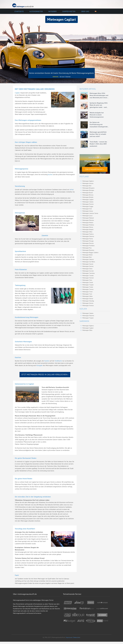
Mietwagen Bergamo (88, 188)
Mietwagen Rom (87, 257)
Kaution (47, 361)
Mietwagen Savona (88, 266)
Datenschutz (77, 637)
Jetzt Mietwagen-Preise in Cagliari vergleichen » (45, 375)
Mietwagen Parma (88, 239)
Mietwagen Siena (87, 269)
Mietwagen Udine (87, 296)
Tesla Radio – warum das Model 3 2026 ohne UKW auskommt (98, 144)
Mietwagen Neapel (88, 229)
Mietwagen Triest (87, 292)
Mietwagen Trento (88, 287)
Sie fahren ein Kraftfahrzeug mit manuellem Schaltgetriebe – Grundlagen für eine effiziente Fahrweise (99, 125)
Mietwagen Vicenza (88, 305)
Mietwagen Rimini (87, 255)
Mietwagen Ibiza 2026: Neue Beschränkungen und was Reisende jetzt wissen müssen (99, 95)
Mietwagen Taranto (88, 276)
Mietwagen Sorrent (88, 271)
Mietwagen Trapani (88, 285)
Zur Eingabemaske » (95, 169)
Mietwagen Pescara (88, 243)
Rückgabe (39, 365)
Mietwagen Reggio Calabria (90, 252)
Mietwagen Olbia (87, 232)
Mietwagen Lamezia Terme (90, 213)
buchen (50, 174)
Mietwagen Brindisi (88, 197)
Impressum (69, 637)
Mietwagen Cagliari (88, 199)
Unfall (72, 190)
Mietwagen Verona (88, 303)
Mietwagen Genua (88, 211)
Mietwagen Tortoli (88, 282)
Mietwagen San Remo (89, 262)
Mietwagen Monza (88, 227)
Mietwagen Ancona (88, 183)
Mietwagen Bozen (88, 193)
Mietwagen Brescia (88, 195)
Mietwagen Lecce (87, 216)
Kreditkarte (58, 361)
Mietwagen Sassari (88, 264)
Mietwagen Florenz (88, 204)
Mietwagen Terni (87, 280)
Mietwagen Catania (88, 202)
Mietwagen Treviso (88, 289)
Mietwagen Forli (87, 209)
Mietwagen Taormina (89, 273)
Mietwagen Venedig (88, 301)
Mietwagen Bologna (88, 190)
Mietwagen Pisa (87, 248)
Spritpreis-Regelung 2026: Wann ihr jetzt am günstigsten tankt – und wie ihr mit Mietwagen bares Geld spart (99, 105)
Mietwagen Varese (88, 299)
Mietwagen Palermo (88, 236)
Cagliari (17, 93)
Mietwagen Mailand (88, 218)
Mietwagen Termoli (88, 278)
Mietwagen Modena (88, 225)
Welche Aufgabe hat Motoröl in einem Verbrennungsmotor (97, 115)
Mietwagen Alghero (88, 181)
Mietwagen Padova (88, 234)
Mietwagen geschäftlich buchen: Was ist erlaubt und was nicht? (98, 134)
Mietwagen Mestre (88, 223)
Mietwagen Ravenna (88, 250)
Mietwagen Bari (87, 186)
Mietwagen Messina (88, 220)
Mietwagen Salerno (88, 259)
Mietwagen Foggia (88, 206)
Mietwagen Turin (87, 294)
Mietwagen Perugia (88, 241)
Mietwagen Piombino (89, 246)
